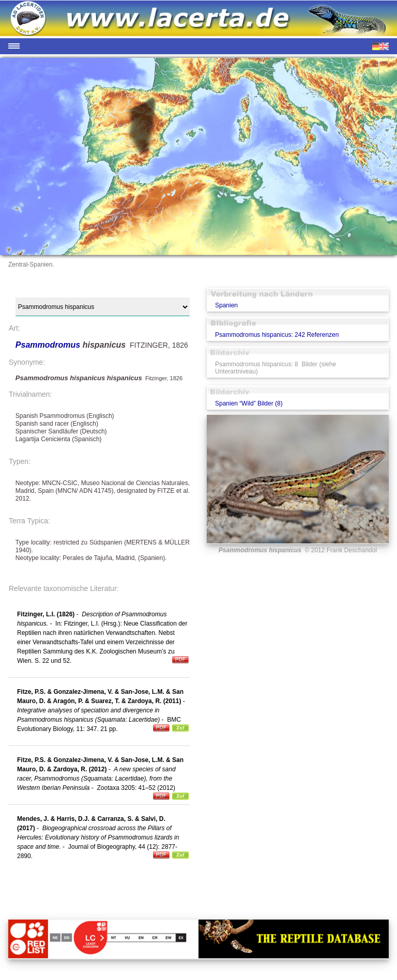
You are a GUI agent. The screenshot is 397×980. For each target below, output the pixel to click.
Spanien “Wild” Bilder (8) (249, 403)
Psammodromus (49, 345)
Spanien (226, 305)
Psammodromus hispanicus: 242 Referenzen (277, 335)
